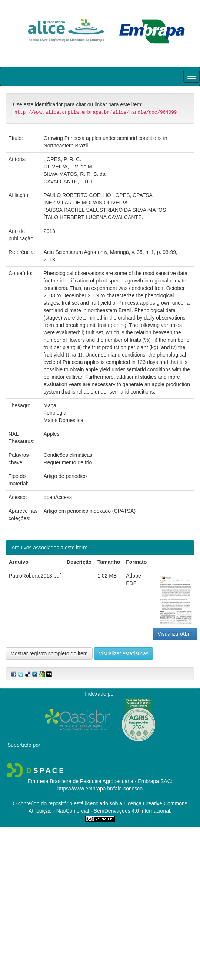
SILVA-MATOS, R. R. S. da (75, 174)
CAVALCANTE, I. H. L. (70, 181)
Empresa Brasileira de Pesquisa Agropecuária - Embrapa (93, 781)
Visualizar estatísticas (123, 653)
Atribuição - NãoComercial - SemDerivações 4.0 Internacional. (100, 811)
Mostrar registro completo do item (49, 653)
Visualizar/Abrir (175, 634)
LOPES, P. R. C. (63, 159)
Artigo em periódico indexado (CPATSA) (90, 511)
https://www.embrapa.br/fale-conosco (100, 789)
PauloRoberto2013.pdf (35, 576)
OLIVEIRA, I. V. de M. (69, 167)
